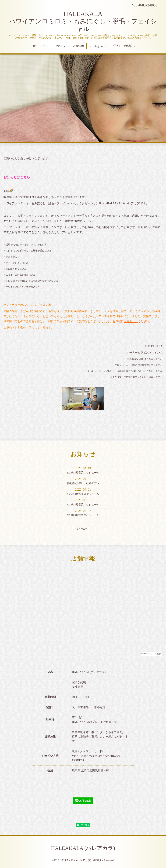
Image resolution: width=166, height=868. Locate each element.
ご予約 (115, 46)
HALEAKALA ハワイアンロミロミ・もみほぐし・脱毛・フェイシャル (83, 21)
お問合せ (130, 46)
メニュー (46, 46)
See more (83, 529)
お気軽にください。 (132, 321)
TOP (33, 46)
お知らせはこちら (17, 177)
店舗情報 (78, 46)
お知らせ (62, 46)
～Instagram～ (98, 46)
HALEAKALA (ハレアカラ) (83, 848)
